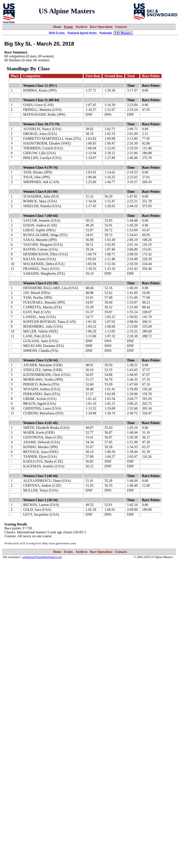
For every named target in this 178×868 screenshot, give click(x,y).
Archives (82, 27)
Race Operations (101, 27)
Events (68, 27)
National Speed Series (82, 33)
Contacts (121, 27)
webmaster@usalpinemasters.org (42, 557)
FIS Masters (123, 33)
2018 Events (57, 33)
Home (57, 27)
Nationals (106, 33)
